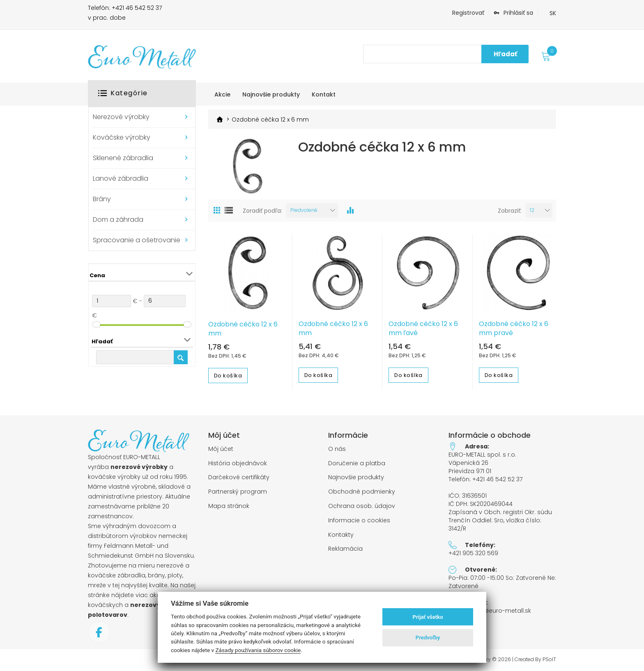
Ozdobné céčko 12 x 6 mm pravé (514, 328)
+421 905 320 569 (473, 553)
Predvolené (304, 210)
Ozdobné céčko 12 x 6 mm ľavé (423, 328)
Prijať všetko (428, 617)
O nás (337, 449)
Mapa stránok (229, 506)
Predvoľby (428, 638)
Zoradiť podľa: (262, 211)
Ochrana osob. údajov (362, 506)
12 (532, 210)
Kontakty (341, 534)
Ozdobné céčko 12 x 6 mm (243, 329)
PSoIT (549, 659)
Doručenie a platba (357, 463)
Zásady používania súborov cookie (258, 650)
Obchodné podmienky (362, 492)
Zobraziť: (510, 211)
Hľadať (505, 54)
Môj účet (221, 449)
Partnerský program (238, 492)
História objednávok (238, 463)
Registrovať (468, 13)
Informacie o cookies (359, 520)
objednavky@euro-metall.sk (490, 610)
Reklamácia (345, 549)
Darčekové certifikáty (239, 477)
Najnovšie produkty (356, 477)
